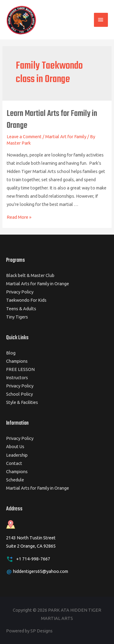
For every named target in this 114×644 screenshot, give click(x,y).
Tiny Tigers (17, 317)
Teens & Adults (21, 309)
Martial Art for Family (66, 137)
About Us (15, 446)
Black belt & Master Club (30, 275)
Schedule (15, 480)
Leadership (17, 455)
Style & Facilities (22, 402)
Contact (14, 463)
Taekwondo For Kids (26, 300)
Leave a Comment (24, 137)
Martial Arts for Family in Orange (38, 284)
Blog (11, 353)
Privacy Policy (20, 292)
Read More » (19, 217)
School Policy (19, 394)
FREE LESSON (20, 369)
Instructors (17, 378)
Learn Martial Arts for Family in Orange (52, 120)
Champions (17, 361)
